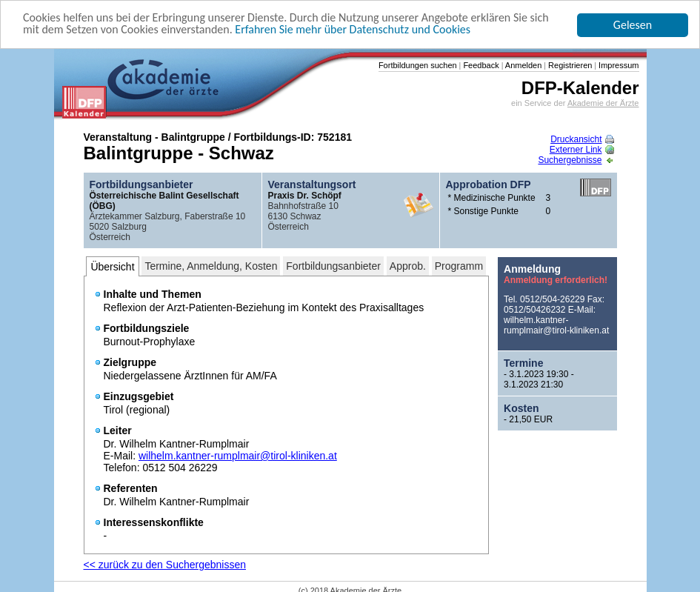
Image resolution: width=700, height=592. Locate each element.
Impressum (617, 65)
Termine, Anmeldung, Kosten (211, 266)
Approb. (408, 266)
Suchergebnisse (576, 160)
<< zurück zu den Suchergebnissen (165, 565)
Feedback (480, 65)
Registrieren (569, 65)
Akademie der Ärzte (603, 103)
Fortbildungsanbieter (333, 266)
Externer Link (582, 150)
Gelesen (633, 25)
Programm (459, 266)
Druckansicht (582, 139)
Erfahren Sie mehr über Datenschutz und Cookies (353, 29)
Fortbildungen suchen (418, 65)
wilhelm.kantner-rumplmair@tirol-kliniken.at (238, 456)
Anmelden (522, 65)
